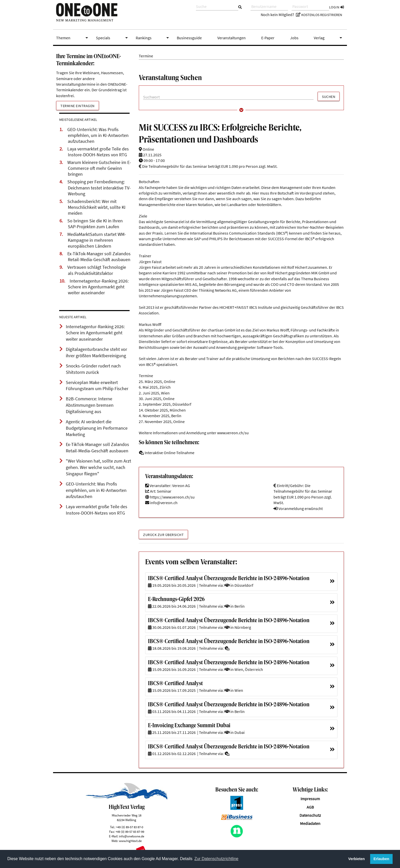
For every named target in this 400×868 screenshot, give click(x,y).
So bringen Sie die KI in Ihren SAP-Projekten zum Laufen (95, 224)
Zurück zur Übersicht (163, 535)
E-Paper (268, 38)
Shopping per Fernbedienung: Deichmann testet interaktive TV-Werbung (99, 188)
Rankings (153, 38)
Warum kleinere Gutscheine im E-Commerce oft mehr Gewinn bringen (99, 168)
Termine (146, 56)
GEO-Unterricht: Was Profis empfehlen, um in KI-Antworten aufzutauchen (98, 135)
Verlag (329, 38)
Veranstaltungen (232, 38)
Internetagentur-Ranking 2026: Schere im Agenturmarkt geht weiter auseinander (98, 287)
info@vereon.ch (164, 503)
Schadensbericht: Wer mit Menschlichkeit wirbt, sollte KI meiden (96, 207)
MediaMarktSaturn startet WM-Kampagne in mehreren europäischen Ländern (97, 240)
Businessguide (189, 38)
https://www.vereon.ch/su (170, 497)
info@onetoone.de (132, 836)
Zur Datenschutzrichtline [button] (216, 859)
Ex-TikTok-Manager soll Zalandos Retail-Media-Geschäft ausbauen (99, 257)
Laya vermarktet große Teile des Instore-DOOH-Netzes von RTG (98, 152)
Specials (113, 38)
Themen (73, 38)
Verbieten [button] (357, 859)
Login (337, 7)
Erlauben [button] (381, 859)
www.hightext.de (130, 841)
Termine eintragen (78, 106)
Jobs (294, 38)
